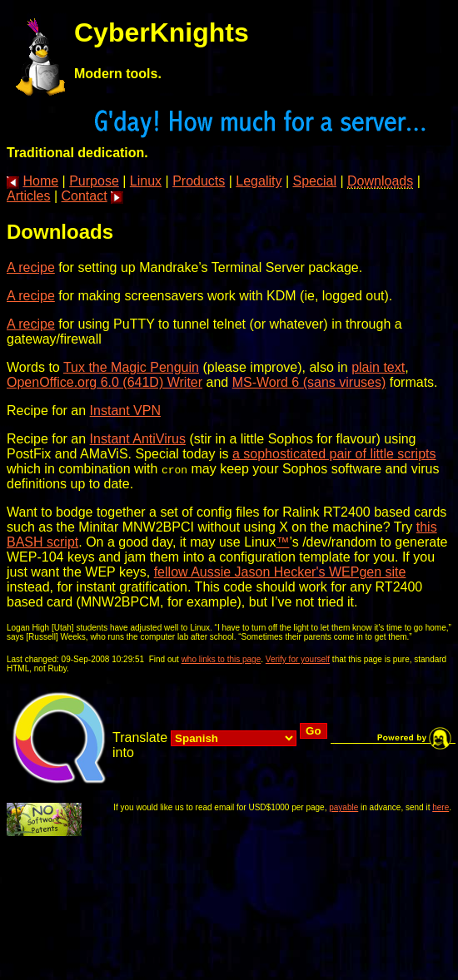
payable (343, 807)
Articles (28, 196)
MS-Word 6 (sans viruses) (309, 382)
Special (315, 181)
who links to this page (222, 659)
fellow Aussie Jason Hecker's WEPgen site (280, 572)
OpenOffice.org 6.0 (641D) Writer (105, 382)
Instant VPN (125, 411)
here (441, 807)
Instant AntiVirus (138, 439)
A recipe (31, 267)
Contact (85, 196)
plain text (378, 367)
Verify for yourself (298, 659)
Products (199, 181)
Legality (259, 181)
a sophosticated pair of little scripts (334, 454)
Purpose (94, 181)
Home (40, 181)
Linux (146, 181)
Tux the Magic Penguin (131, 367)
